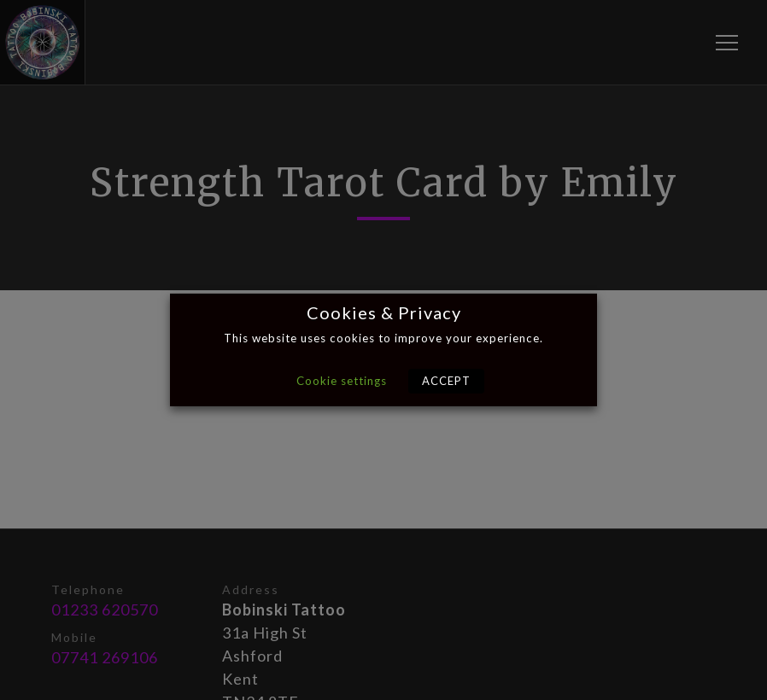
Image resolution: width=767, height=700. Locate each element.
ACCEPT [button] (446, 381)
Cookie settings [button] (342, 381)
